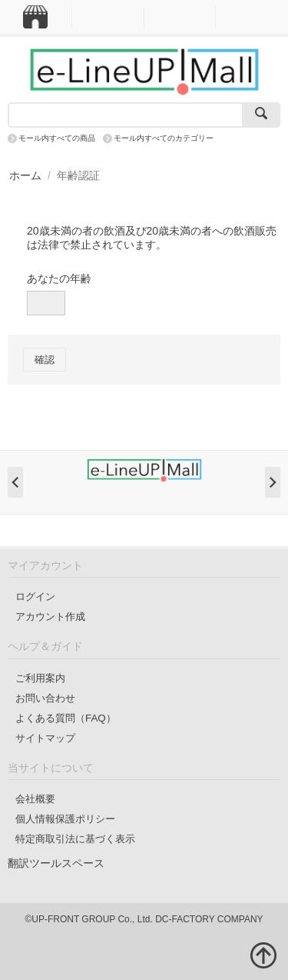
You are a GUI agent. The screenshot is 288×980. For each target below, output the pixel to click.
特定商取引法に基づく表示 (75, 839)
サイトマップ (45, 738)
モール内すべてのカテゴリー (164, 138)
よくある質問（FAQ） (66, 718)
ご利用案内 (40, 678)
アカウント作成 (50, 617)
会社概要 (35, 799)
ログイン (35, 597)
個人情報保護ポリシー (65, 819)
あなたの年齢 (59, 278)
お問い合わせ (45, 698)
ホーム (25, 175)
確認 (45, 360)
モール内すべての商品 (57, 138)
